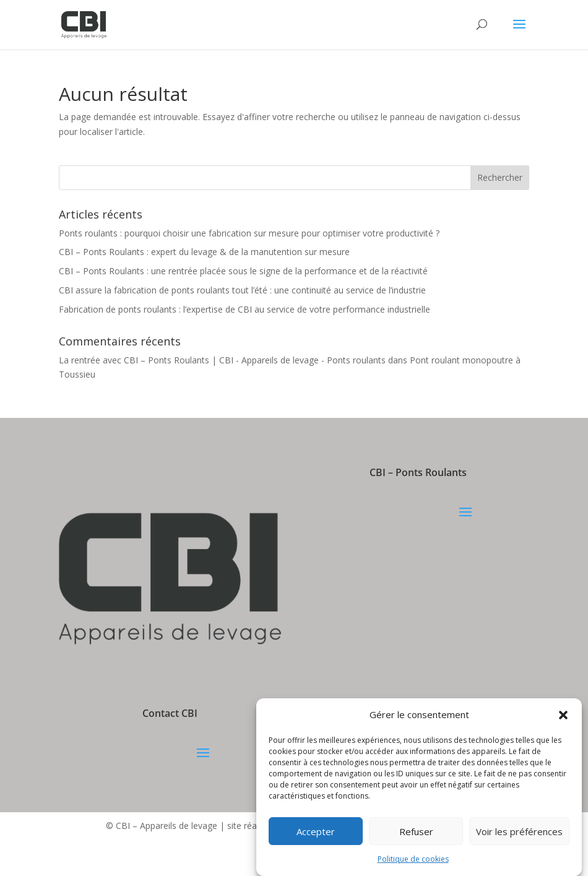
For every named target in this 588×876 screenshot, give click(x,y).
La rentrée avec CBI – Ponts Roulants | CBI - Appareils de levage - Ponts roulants (222, 360)
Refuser (416, 831)
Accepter (316, 831)
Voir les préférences (519, 831)
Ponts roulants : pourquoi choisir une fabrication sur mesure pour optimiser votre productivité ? (249, 233)
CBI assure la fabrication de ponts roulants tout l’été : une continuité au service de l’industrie (242, 290)
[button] (563, 715)
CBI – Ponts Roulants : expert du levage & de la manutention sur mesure (204, 252)
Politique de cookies (413, 859)
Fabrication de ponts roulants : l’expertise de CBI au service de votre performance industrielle (244, 309)
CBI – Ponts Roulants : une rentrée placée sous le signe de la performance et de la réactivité (243, 271)
